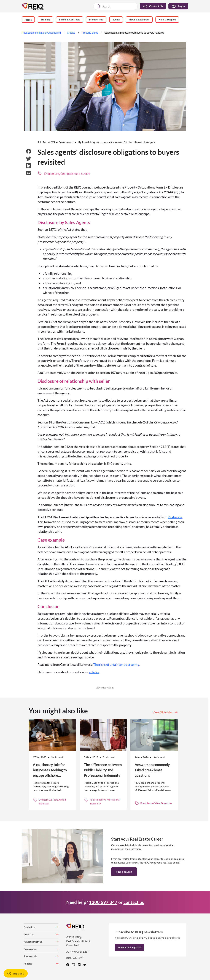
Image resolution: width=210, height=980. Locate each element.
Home (28, 20)
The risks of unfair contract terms (116, 664)
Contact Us (153, 6)
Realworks (175, 517)
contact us (134, 902)
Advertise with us (105, 688)
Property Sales (90, 33)
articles (94, 672)
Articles (71, 33)
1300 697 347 (103, 902)
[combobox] (115, 6)
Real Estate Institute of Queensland (41, 33)
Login (178, 6)
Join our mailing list (129, 947)
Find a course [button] (124, 872)
